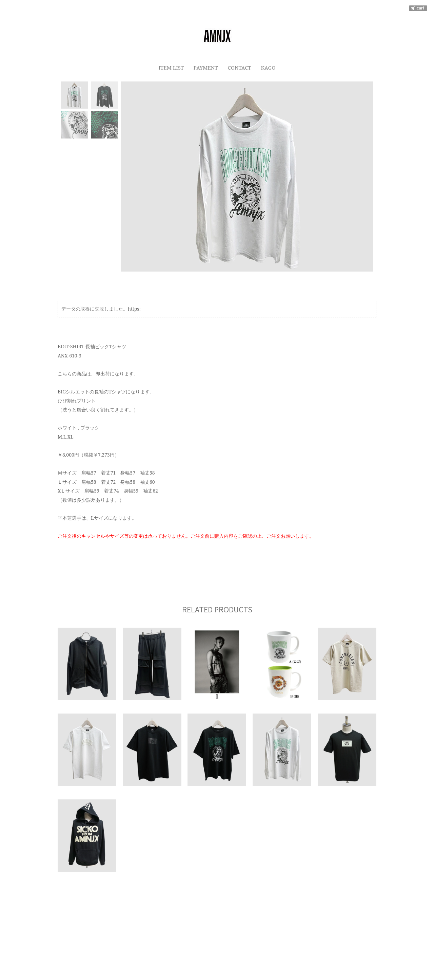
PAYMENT (205, 67)
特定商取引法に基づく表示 (226, 938)
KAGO (269, 67)
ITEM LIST (170, 67)
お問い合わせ (281, 938)
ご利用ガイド (112, 938)
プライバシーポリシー (162, 938)
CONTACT (239, 67)
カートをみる (322, 938)
